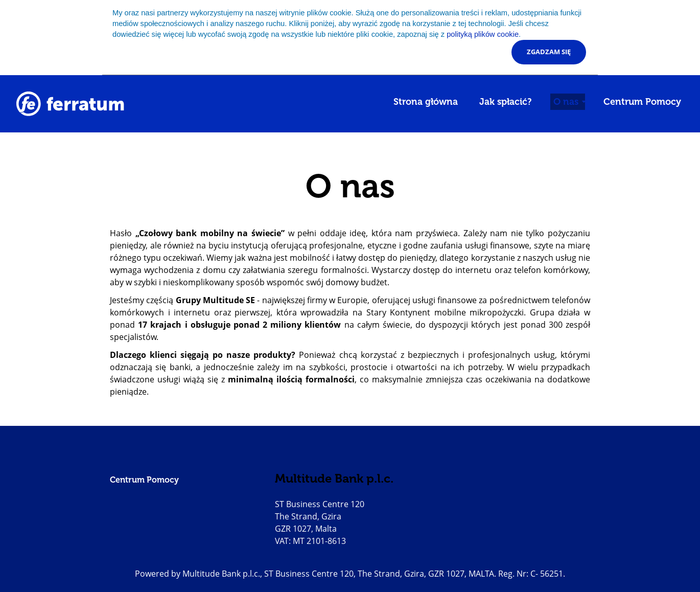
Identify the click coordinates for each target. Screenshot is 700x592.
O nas (567, 102)
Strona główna (426, 102)
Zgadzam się (549, 52)
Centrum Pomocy (642, 102)
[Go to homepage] (70, 104)
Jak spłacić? (506, 102)
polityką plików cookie (483, 34)
